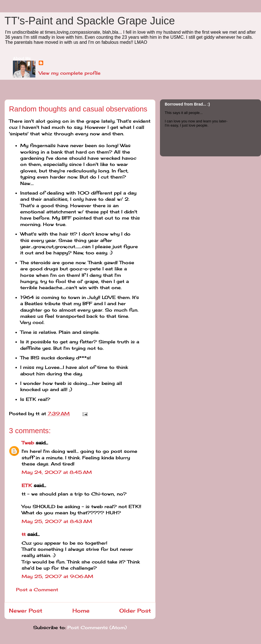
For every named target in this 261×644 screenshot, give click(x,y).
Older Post (135, 611)
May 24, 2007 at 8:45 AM (57, 472)
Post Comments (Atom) (97, 627)
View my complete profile (70, 73)
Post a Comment (37, 590)
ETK (27, 485)
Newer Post (26, 611)
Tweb (28, 443)
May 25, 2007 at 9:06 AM (57, 576)
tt (24, 534)
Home (81, 611)
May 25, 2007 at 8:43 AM (57, 521)
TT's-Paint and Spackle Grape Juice (90, 21)
